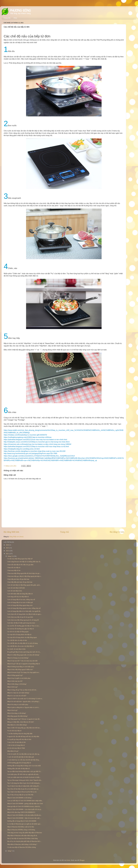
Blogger (82, 860)
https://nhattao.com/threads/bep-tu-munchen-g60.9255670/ (25, 435)
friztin (68, 860)
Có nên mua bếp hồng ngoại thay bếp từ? (20, 559)
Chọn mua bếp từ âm (14, 570)
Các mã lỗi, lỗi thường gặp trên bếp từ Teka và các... (24, 626)
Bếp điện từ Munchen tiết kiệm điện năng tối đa (22, 836)
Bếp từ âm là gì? (12, 710)
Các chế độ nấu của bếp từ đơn (17, 640)
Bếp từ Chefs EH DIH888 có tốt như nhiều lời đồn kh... (25, 815)
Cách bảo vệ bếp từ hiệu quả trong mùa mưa (21, 623)
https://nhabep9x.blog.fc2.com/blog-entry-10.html (22, 449)
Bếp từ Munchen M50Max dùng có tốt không (21, 830)
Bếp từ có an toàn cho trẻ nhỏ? (17, 696)
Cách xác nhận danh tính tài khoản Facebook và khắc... (24, 777)
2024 (8, 545)
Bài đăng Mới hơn (11, 532)
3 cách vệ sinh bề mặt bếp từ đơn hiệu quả (21, 757)
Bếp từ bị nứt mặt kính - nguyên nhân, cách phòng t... (24, 701)
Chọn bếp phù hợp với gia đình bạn (18, 579)
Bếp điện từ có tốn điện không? (17, 725)
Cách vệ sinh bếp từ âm (15, 591)
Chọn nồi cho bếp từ (14, 568)
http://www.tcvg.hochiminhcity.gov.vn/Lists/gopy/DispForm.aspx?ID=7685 (30, 453)
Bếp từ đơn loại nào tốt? (15, 681)
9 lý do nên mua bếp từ (14, 731)
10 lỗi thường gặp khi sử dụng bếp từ (19, 763)
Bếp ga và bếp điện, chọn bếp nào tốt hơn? (21, 722)
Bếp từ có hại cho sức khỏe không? (18, 693)
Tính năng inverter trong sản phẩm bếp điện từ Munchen (25, 833)
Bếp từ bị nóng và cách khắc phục (18, 704)
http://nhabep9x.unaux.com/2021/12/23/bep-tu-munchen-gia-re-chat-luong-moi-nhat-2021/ (37, 442)
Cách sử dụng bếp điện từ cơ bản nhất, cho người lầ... (24, 611)
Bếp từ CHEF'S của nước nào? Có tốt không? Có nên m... (25, 699)
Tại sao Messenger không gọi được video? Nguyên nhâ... (25, 780)
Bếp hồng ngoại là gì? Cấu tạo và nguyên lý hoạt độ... (24, 719)
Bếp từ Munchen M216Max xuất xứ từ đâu (21, 827)
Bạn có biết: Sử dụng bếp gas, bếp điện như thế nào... (24, 728)
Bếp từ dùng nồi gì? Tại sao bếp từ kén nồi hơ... (22, 690)
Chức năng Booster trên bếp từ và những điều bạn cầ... (24, 562)
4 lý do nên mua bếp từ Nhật (16, 748)
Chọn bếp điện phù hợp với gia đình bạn (20, 582)
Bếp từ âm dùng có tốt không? (17, 713)
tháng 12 (11, 556)
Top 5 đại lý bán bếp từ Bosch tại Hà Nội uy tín (22, 792)
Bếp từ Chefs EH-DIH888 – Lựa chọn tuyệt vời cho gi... (25, 809)
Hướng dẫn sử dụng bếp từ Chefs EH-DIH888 (22, 821)
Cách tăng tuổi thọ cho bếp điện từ (18, 597)
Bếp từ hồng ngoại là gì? (15, 675)
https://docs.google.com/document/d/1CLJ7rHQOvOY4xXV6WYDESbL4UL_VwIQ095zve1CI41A (39, 456)
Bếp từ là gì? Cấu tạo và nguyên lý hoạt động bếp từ (24, 664)
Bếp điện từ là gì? (13, 751)
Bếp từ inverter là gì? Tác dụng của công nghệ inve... (24, 672)
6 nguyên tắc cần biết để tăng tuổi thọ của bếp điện (23, 736)
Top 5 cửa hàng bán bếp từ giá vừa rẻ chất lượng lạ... (24, 783)
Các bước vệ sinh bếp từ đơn (16, 649)
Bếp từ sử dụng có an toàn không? (18, 658)
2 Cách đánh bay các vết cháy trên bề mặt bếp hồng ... (24, 760)
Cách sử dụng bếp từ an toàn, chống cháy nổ (21, 600)
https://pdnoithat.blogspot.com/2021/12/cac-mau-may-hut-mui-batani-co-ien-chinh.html (35, 440)
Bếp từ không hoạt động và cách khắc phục (21, 667)
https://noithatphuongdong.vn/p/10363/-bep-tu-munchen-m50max (28, 437)
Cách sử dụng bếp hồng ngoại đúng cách (20, 605)
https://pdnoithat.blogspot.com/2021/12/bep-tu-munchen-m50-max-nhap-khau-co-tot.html (36, 447)
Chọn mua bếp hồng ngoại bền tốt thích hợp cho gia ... (24, 573)
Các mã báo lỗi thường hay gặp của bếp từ (21, 629)
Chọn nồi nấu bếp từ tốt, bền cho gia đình (20, 565)
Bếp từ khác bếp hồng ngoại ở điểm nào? (20, 669)
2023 (8, 548)
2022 (8, 551)
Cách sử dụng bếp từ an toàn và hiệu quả (20, 602)
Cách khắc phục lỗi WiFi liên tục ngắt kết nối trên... (23, 774)
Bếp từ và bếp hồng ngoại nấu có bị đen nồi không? (23, 655)
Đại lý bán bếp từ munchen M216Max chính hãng (22, 838)
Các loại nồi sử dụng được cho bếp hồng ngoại (22, 637)
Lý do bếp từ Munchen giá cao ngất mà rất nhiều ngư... (24, 824)
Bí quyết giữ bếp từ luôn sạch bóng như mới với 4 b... (24, 652)
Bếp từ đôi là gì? (13, 687)
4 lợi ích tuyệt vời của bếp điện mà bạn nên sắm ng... (24, 754)
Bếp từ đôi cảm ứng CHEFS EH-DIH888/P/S (21, 812)
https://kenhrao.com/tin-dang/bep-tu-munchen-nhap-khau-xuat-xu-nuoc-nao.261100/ (35, 451)
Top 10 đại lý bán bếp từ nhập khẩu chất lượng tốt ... (24, 786)
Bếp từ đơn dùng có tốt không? (17, 684)
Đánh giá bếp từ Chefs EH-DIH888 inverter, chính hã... (24, 806)
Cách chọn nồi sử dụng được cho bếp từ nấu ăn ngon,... (25, 614)
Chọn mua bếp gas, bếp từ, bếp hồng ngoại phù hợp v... (24, 576)
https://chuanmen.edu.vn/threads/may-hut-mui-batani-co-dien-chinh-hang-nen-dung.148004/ (37, 444)
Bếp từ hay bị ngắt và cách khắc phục (19, 678)
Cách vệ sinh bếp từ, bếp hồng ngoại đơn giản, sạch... (24, 585)
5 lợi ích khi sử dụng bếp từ (16, 745)
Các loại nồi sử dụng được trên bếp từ (19, 634)
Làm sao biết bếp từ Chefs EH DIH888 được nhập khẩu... (25, 801)
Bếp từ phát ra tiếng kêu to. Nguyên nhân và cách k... (23, 707)
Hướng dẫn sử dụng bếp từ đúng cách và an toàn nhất (24, 766)
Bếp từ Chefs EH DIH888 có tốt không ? (20, 798)
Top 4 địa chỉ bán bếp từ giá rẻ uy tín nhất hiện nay (23, 789)
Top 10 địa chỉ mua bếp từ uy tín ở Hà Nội (20, 795)
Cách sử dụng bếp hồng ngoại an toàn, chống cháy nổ (24, 608)
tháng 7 (10, 851)
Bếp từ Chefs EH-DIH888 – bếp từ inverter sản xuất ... (24, 818)
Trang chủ (7, 18)
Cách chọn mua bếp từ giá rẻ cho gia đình (20, 617)
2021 (8, 554)
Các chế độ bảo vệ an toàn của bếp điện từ (21, 646)
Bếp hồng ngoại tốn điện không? (17, 716)
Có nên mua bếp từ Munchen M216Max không (22, 847)
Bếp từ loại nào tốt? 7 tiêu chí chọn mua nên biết (22, 661)
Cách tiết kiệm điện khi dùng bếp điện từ (20, 594)
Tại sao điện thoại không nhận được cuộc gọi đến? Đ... (24, 771)
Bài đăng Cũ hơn (117, 532)
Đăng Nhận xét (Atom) (16, 537)
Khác (15, 18)
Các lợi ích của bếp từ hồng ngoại (18, 632)
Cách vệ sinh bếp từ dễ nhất (16, 588)
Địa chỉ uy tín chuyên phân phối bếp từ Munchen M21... (24, 841)
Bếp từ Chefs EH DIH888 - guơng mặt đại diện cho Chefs (25, 804)
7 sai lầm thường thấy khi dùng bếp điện (20, 734)
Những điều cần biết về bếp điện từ (19, 769)
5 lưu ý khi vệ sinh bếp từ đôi (16, 742)
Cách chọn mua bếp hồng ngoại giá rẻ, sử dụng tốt (23, 620)
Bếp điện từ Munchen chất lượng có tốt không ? (22, 844)
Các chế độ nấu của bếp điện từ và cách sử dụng (22, 643)
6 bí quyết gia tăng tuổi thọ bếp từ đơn (19, 739)
